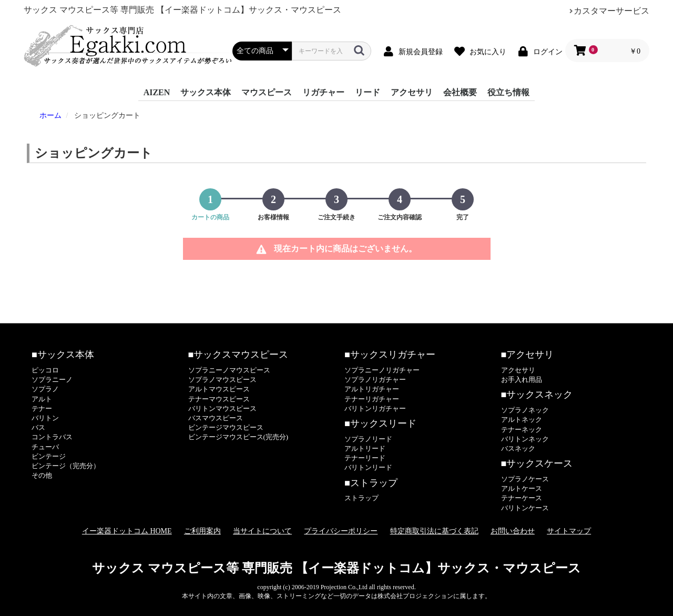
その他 (42, 475)
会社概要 (460, 92)
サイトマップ (569, 531)
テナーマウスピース (219, 399)
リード (368, 92)
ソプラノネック (525, 410)
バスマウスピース (216, 418)
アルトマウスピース (219, 389)
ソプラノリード (368, 439)
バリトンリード (368, 467)
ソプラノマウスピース (222, 380)
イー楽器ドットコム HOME (127, 531)
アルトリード (365, 448)
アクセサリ (412, 92)
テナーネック (522, 430)
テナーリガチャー (372, 399)
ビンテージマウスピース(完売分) (238, 437)
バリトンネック (525, 439)
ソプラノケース (525, 479)
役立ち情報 (508, 92)
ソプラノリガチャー (375, 380)
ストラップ (361, 498)
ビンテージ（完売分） (66, 466)
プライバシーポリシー (341, 531)
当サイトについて (262, 531)
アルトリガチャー (372, 389)
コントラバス (52, 437)
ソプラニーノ (52, 380)
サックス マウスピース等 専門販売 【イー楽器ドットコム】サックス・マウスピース (336, 568)
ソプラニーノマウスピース (229, 370)
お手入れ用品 (522, 380)
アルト (42, 399)
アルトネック (522, 420)
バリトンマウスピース (222, 408)
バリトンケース (525, 508)
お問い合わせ (513, 531)
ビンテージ (49, 456)
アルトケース (522, 488)
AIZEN (157, 92)
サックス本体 (206, 92)
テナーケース (522, 498)
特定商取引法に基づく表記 (434, 531)
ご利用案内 (202, 531)
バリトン (45, 418)
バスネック (518, 448)
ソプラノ (45, 389)
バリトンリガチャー (375, 408)
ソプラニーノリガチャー (382, 370)
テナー (42, 408)
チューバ (45, 447)
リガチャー (323, 92)
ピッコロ (45, 370)
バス (38, 427)
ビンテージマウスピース (226, 427)
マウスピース (267, 92)
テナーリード (365, 458)
